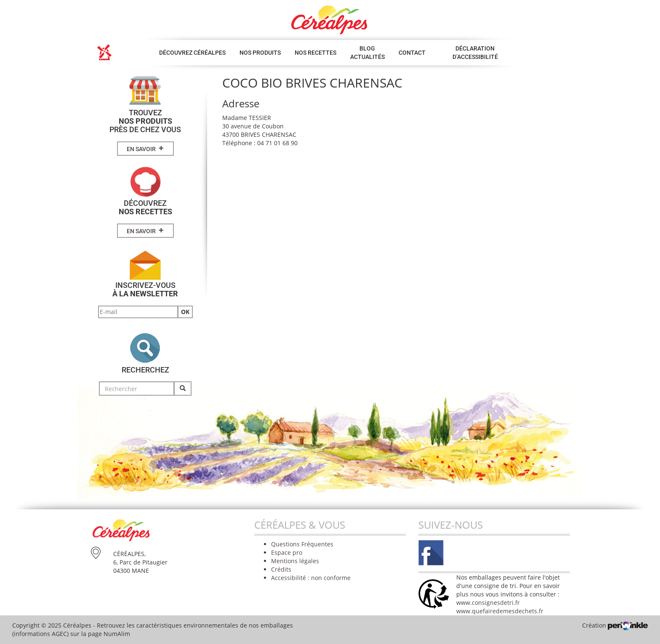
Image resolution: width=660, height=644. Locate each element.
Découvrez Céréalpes (192, 53)
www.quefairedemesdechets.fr (500, 611)
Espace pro (287, 552)
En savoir (145, 148)
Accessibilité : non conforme (311, 578)
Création (615, 625)
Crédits (281, 569)
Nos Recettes (315, 53)
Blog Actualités (367, 53)
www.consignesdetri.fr (488, 603)
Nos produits (260, 53)
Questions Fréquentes (302, 544)
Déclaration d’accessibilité (475, 53)
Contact (412, 53)
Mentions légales (295, 561)
